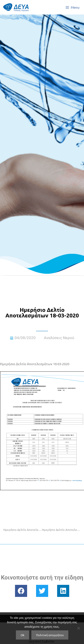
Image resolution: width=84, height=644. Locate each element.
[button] (21, 591)
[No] (78, 628)
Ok (23, 635)
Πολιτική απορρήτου (50, 635)
